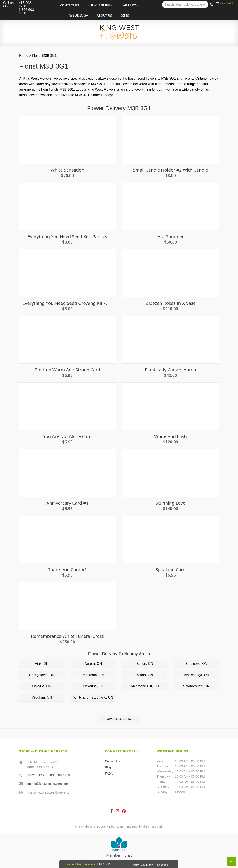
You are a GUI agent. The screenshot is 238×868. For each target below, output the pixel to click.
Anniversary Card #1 (68, 503)
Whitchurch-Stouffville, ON (93, 697)
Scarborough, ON (196, 686)
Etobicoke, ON (196, 664)
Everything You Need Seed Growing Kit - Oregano (67, 303)
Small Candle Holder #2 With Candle (170, 170)
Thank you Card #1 (68, 570)
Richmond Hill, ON (145, 686)
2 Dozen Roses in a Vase (171, 303)
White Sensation (67, 170)
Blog (108, 767)
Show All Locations (119, 719)
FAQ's (109, 774)
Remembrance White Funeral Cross (67, 636)
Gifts (125, 15)
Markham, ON (93, 675)
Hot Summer (170, 237)
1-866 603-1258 (59, 775)
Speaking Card (171, 570)
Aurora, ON (93, 664)
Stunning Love (171, 503)
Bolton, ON (145, 664)
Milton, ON (145, 675)
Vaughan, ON (42, 697)
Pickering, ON (93, 686)
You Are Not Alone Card (67, 436)
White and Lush (171, 436)
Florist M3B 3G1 (44, 56)
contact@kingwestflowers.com (47, 784)
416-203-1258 (36, 775)
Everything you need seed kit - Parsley (67, 237)
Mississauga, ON (196, 675)
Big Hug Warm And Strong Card (67, 370)
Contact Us (69, 5)
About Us (104, 15)
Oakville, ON (42, 686)
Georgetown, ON (42, 675)
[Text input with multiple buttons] (185, 5)
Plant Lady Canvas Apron (171, 370)
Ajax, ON (42, 664)
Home (24, 56)
